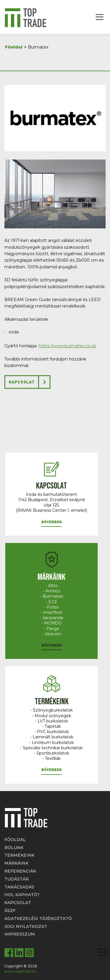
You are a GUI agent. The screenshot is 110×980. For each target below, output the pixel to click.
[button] (51, 523)
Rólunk (14, 848)
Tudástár (17, 879)
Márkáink (16, 863)
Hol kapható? (22, 895)
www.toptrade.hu (21, 971)
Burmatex (38, 47)
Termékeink (19, 855)
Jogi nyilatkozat (26, 926)
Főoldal (14, 47)
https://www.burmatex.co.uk (67, 346)
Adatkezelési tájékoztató (38, 918)
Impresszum (20, 934)
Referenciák (20, 871)
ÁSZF (10, 911)
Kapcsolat (22, 382)
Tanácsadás (19, 887)
